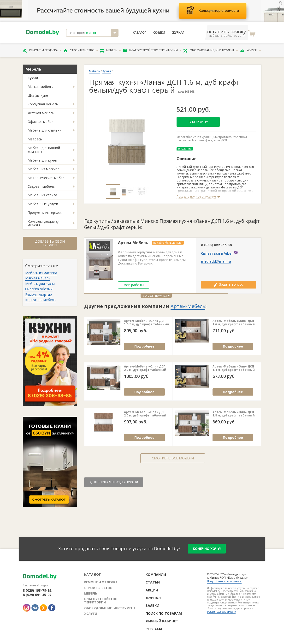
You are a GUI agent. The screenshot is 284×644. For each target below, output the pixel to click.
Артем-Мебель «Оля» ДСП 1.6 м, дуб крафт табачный (234, 323)
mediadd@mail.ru (216, 261)
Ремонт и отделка (42, 50)
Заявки (152, 605)
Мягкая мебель (40, 87)
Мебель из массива (44, 169)
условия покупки (156, 296)
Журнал (178, 33)
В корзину (198, 122)
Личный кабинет (162, 621)
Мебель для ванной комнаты (44, 150)
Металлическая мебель (47, 178)
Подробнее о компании (224, 581)
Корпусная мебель (43, 104)
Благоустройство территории (152, 50)
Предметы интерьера (45, 213)
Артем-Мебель (133, 243)
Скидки (159, 33)
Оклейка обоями (39, 289)
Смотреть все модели (173, 458)
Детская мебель (41, 113)
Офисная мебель (41, 122)
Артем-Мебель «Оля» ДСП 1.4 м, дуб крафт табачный (234, 368)
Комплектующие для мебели (44, 223)
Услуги (251, 50)
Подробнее (144, 346)
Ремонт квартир (38, 294)
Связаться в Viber (217, 253)
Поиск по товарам (164, 613)
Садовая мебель (41, 186)
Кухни (33, 78)
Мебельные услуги (43, 204)
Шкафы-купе (38, 95)
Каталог (139, 33)
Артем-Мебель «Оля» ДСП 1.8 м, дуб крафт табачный (234, 414)
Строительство (81, 50)
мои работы (134, 285)
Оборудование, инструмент (211, 50)
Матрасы (35, 139)
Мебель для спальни (44, 130)
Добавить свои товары (50, 243)
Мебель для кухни (42, 160)
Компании (156, 575)
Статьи (153, 582)
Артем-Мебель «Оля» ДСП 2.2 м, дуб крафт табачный (145, 368)
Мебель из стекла (42, 195)
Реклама (154, 629)
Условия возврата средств (221, 612)
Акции (152, 590)
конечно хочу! (207, 549)
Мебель (111, 50)
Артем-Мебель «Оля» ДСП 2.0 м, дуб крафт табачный (145, 414)
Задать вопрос (229, 284)
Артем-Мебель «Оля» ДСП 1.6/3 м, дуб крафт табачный (147, 323)
